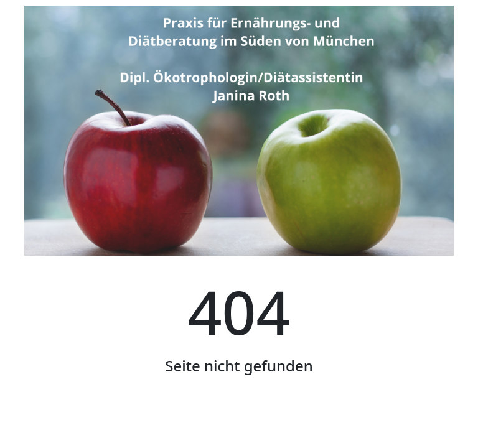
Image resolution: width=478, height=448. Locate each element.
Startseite (239, 424)
